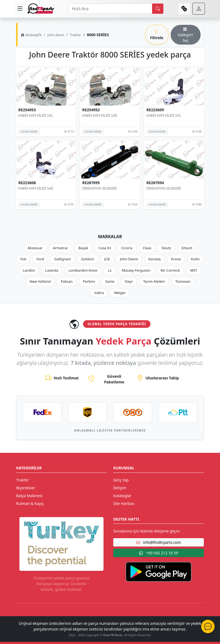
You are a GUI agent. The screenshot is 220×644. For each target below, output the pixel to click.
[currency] (184, 9)
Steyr (129, 281)
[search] (158, 9)
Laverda (52, 270)
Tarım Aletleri (154, 281)
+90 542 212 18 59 (159, 553)
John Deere (129, 259)
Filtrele (157, 35)
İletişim (120, 488)
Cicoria (127, 248)
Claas (147, 248)
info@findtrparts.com (159, 542)
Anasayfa (31, 35)
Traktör (75, 35)
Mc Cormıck (170, 270)
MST (194, 270)
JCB (107, 259)
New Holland (40, 281)
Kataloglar (122, 496)
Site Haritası (124, 503)
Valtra (99, 293)
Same (110, 281)
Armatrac (60, 248)
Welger (120, 293)
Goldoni (88, 259)
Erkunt (187, 248)
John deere (56, 35)
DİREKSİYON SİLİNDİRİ (99, 188)
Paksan (67, 281)
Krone (176, 259)
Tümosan (183, 281)
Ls (110, 270)
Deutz (167, 248)
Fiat (23, 259)
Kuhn (195, 259)
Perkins (89, 281)
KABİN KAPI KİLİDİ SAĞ (100, 115)
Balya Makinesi (29, 496)
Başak (83, 248)
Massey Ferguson (136, 270)
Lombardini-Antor (83, 270)
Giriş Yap (121, 480)
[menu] (20, 9)
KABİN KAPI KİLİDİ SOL (36, 115)
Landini (29, 270)
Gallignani (63, 259)
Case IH (105, 248)
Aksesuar (35, 248)
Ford (40, 259)
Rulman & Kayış (30, 503)
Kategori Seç (185, 35)
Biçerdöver (26, 488)
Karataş (154, 259)
